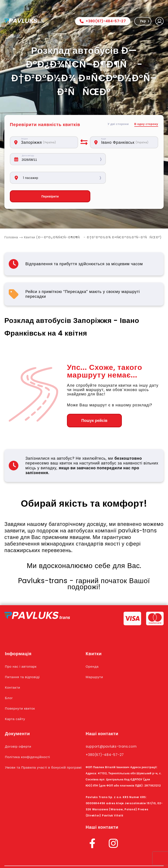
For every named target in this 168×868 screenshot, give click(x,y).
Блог (9, 680)
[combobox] (47, 142)
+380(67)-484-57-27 (103, 21)
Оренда (93, 648)
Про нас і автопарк (23, 648)
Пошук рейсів (91, 402)
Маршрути (95, 659)
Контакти (13, 669)
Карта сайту (16, 701)
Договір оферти (20, 728)
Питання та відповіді (24, 659)
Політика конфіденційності (30, 739)
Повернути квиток (22, 690)
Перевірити (44, 178)
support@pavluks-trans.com (115, 728)
